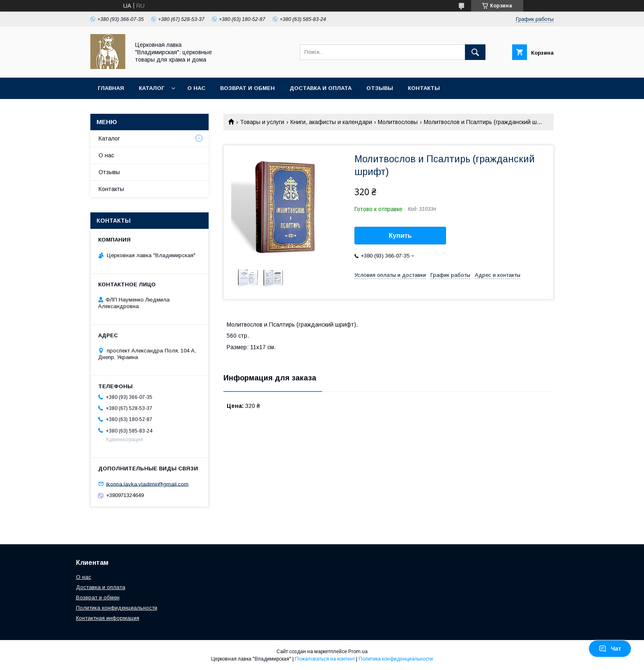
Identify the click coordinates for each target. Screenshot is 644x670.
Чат (610, 649)
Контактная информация (108, 618)
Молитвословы (398, 122)
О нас (196, 88)
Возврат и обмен (247, 88)
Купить (400, 236)
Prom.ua (358, 652)
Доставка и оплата (321, 88)
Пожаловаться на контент (325, 659)
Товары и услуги (262, 122)
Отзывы (380, 88)
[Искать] (475, 52)
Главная (111, 88)
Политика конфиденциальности (117, 608)
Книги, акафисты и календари (331, 122)
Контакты (424, 88)
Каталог (152, 88)
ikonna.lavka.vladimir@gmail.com (147, 484)
